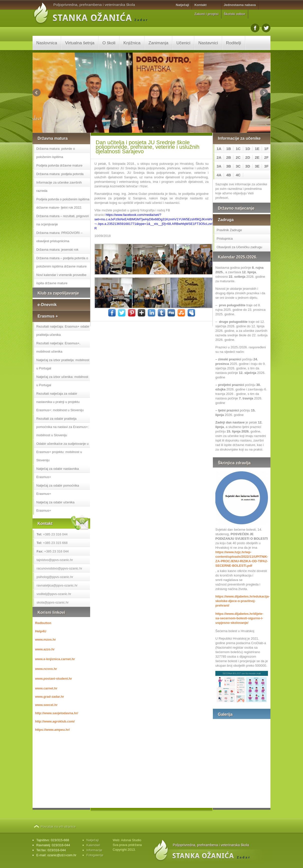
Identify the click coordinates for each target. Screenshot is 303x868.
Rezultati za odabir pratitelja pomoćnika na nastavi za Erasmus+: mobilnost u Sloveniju (62, 427)
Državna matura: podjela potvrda (60, 174)
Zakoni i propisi (206, 14)
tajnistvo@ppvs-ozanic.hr (55, 560)
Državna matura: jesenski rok (57, 250)
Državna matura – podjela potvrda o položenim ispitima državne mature (62, 262)
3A (219, 166)
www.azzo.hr (45, 649)
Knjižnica (132, 43)
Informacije (94, 850)
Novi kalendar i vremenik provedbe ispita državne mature (61, 279)
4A (219, 175)
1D (248, 149)
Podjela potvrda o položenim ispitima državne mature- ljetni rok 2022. (63, 203)
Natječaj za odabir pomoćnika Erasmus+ (58, 490)
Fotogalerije (95, 855)
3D (248, 166)
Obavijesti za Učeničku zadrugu (239, 247)
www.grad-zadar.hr (50, 697)
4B (229, 175)
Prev (37, 93)
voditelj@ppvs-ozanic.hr (54, 594)
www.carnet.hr (46, 688)
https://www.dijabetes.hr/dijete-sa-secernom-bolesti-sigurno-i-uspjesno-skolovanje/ (239, 618)
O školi (109, 43)
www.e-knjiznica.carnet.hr (55, 659)
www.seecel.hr (46, 705)
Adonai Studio (131, 840)
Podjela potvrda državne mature (59, 165)
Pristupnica (225, 239)
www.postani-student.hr (54, 679)
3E (257, 166)
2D (248, 157)
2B (229, 157)
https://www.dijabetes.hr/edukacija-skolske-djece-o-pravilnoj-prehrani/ (242, 601)
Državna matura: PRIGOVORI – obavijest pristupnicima (59, 237)
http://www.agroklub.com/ (55, 721)
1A (219, 149)
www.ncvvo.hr (46, 669)
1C (238, 149)
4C (238, 175)
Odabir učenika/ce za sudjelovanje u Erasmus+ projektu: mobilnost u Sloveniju (62, 452)
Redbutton (43, 623)
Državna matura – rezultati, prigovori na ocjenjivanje (63, 220)
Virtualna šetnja (80, 43)
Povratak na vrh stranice (58, 827)
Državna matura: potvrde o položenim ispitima (56, 153)
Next (264, 93)
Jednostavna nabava (240, 5)
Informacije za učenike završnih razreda (59, 187)
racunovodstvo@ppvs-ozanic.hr (59, 568)
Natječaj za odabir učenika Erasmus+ (55, 506)
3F (266, 166)
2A (219, 157)
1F (266, 149)
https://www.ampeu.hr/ (52, 730)
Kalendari (93, 845)
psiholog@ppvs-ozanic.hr (55, 577)
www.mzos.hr (45, 639)
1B (229, 149)
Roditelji (234, 43)
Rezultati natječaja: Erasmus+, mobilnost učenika (58, 347)
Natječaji (182, 5)
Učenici (183, 43)
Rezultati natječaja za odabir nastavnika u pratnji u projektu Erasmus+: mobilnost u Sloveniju (60, 402)
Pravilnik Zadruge (229, 230)
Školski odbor (235, 14)
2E (257, 157)
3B (229, 166)
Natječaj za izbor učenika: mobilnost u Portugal (62, 381)
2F (266, 157)
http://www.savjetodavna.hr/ (57, 713)
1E (257, 149)
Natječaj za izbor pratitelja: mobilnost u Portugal (63, 364)
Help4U (41, 631)
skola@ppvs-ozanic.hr (53, 602)
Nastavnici (208, 43)
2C (238, 157)
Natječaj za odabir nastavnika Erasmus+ (58, 473)
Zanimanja (158, 43)
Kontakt (200, 5)
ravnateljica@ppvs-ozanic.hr (57, 585)
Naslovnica (47, 43)
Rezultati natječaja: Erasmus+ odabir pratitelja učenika (63, 331)
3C (238, 166)
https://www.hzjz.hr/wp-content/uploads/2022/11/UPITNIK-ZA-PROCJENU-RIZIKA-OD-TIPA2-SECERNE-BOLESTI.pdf (242, 559)
